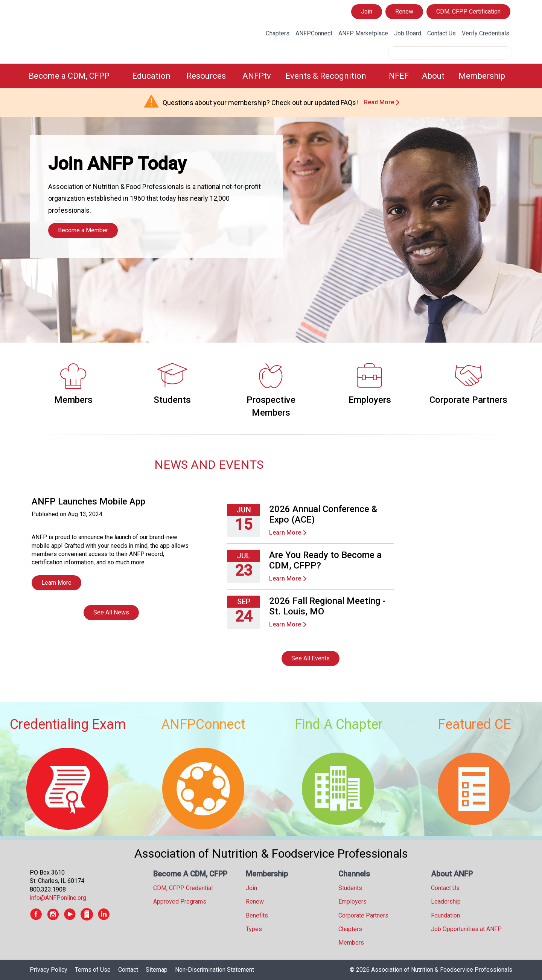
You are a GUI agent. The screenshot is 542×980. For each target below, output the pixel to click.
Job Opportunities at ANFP (466, 929)
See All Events (311, 658)
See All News (111, 612)
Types (254, 929)
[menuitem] (76, 76)
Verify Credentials (486, 33)
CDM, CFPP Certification (468, 11)
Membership (482, 76)
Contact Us (442, 33)
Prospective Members (271, 406)
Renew (404, 11)
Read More (379, 102)
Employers (370, 400)
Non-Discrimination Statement (215, 970)
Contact (128, 970)
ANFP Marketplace (363, 33)
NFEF (399, 76)
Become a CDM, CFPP (69, 76)
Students (172, 400)
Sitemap (157, 970)
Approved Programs (180, 902)
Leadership (446, 902)
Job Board (408, 33)
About (433, 76)
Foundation (445, 915)
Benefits (257, 915)
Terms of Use (93, 970)
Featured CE (474, 724)
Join (367, 11)
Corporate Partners (468, 400)
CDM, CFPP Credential (183, 888)
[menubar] (271, 76)
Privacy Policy (49, 970)
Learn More (56, 583)
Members (73, 400)
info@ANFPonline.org (58, 898)
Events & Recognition (326, 76)
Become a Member (83, 230)
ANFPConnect (314, 33)
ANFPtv (257, 76)
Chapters (278, 33)
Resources (206, 76)
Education (151, 76)
